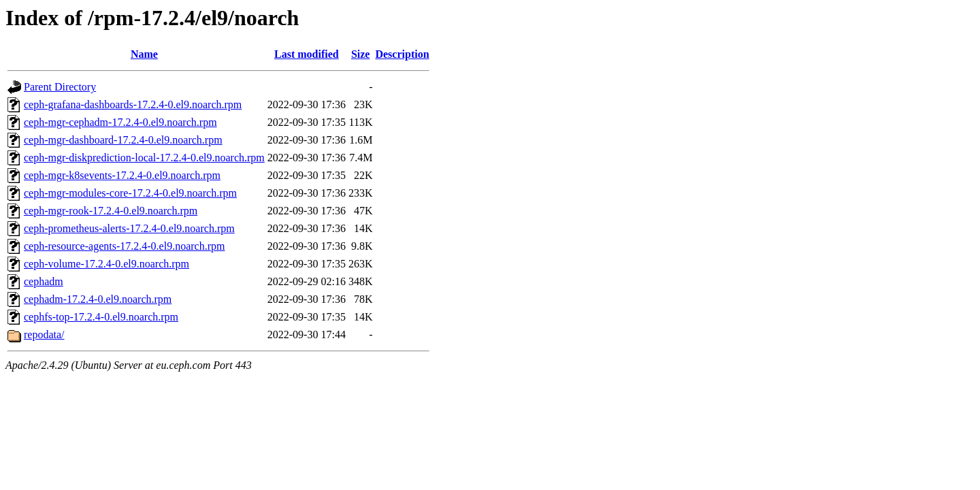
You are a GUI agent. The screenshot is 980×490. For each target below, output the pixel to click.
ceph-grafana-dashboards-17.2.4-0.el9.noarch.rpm (133, 104)
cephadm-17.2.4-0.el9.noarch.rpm (98, 299)
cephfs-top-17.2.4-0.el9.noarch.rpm (101, 317)
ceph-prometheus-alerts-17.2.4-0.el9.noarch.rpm (129, 228)
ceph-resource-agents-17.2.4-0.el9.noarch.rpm (124, 246)
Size (361, 54)
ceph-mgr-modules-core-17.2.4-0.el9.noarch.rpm (130, 193)
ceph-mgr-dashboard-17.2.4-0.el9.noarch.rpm (123, 140)
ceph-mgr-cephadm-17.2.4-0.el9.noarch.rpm (120, 122)
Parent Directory (60, 87)
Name (144, 54)
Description (402, 54)
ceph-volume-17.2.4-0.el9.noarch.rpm (107, 264)
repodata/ (44, 334)
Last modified (307, 54)
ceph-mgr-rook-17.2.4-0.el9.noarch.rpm (111, 211)
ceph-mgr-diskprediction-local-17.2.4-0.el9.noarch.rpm (144, 158)
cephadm (44, 281)
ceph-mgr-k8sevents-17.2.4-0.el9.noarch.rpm (122, 175)
